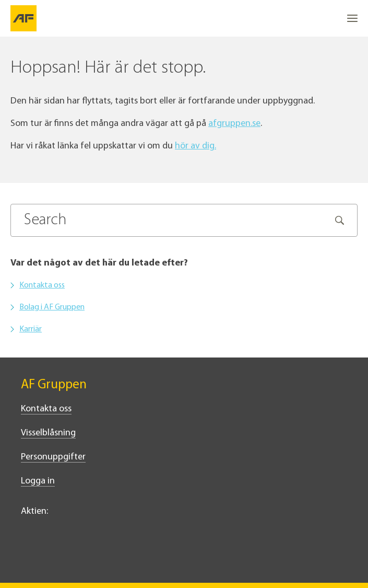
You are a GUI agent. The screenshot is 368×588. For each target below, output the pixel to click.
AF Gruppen (54, 385)
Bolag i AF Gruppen (52, 307)
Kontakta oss (42, 285)
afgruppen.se (234, 124)
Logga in (38, 481)
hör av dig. (195, 146)
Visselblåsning (48, 433)
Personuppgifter (53, 457)
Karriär (31, 329)
